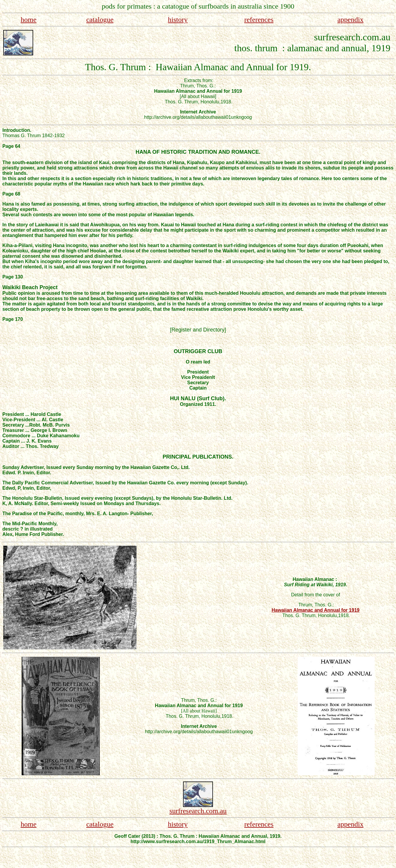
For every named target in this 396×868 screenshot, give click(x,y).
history (178, 20)
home (29, 20)
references (259, 20)
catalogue (100, 20)
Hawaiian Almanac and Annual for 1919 (316, 610)
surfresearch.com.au (198, 811)
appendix (350, 20)
